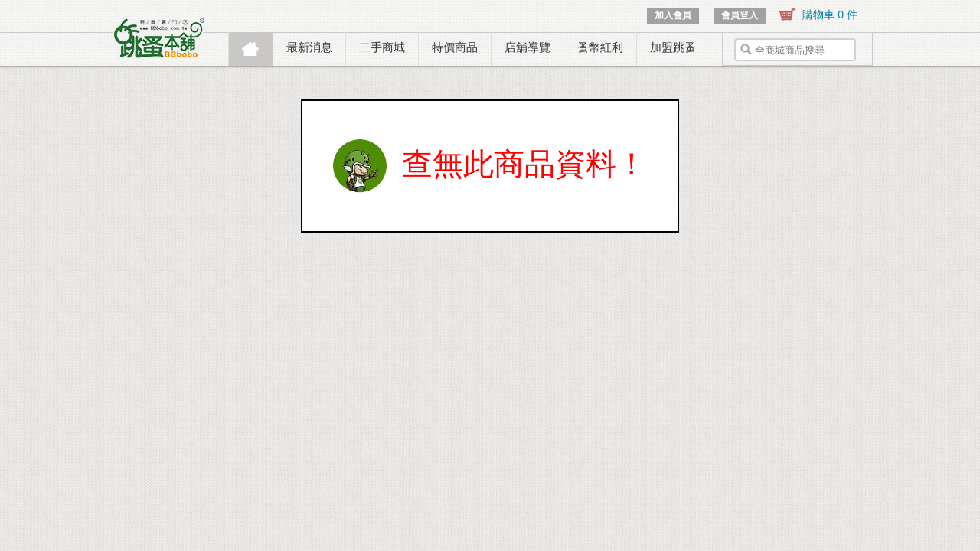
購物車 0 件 (830, 15)
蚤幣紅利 (600, 47)
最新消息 (309, 47)
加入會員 (673, 15)
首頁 (251, 49)
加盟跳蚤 (673, 47)
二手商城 (382, 47)
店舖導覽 (528, 47)
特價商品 (455, 47)
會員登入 (740, 15)
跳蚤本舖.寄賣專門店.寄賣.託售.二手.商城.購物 (160, 39)
